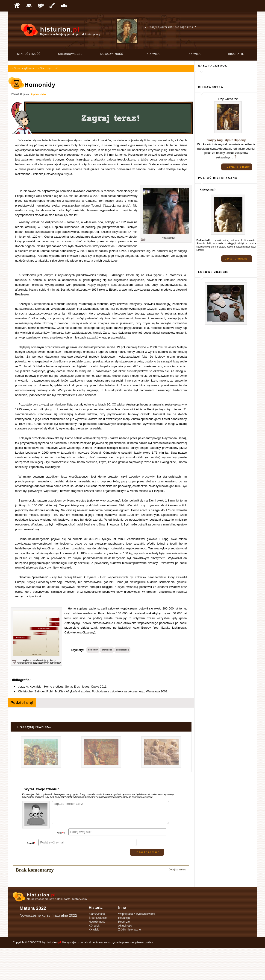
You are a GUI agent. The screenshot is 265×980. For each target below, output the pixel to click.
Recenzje (124, 954)
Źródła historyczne (130, 961)
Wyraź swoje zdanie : (42, 789)
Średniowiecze (70, 54)
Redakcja (124, 950)
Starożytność (29, 54)
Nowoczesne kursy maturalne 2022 (48, 947)
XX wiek (195, 54)
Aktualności (125, 957)
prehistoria (107, 650)
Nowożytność (112, 54)
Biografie (236, 54)
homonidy (93, 650)
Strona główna (24, 68)
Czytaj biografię (238, 167)
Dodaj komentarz (147, 884)
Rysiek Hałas (39, 94)
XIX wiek (153, 54)
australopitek (122, 650)
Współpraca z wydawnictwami (137, 946)
